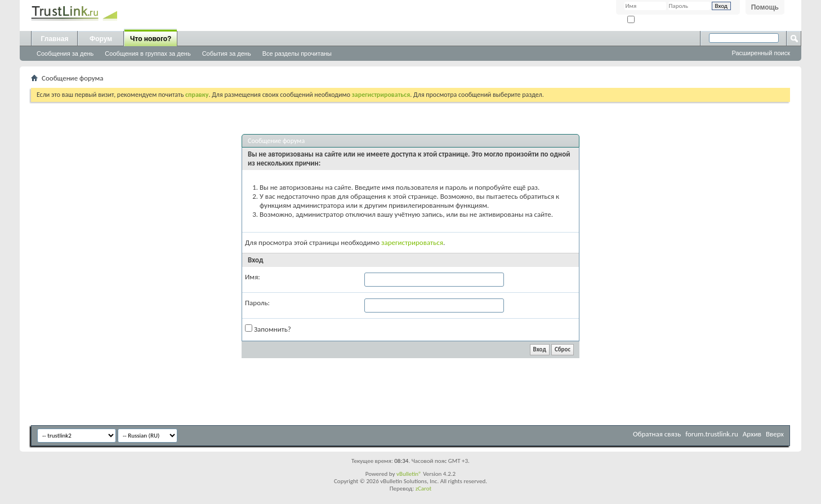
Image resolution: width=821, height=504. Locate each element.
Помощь (765, 7)
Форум (101, 39)
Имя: (253, 277)
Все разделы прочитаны (297, 53)
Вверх (775, 434)
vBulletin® (409, 474)
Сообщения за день (65, 53)
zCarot (424, 489)
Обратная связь (657, 434)
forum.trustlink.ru (712, 434)
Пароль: (257, 303)
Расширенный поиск (761, 53)
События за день (227, 53)
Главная (55, 39)
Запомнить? (648, 20)
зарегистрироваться (412, 242)
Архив (752, 434)
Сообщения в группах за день (148, 53)
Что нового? (151, 39)
